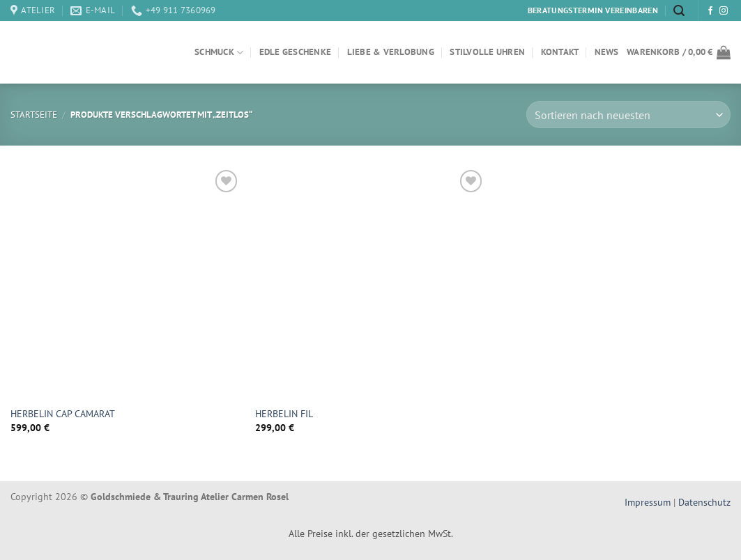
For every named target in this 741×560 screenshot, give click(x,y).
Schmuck (219, 53)
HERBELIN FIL (284, 414)
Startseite (34, 115)
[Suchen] (679, 11)
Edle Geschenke (296, 52)
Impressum (649, 502)
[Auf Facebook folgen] (710, 11)
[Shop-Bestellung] (628, 115)
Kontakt (560, 52)
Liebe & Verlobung (391, 52)
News (607, 52)
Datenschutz (704, 502)
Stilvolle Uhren (487, 52)
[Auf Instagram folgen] (724, 11)
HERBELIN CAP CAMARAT (63, 414)
